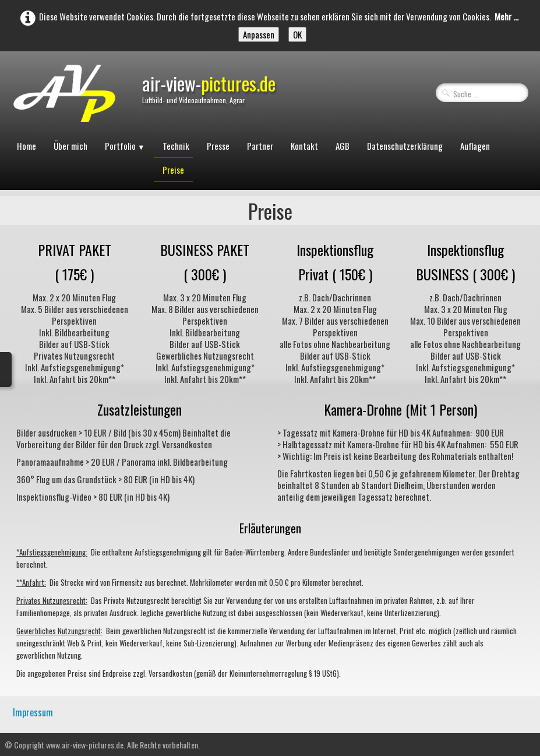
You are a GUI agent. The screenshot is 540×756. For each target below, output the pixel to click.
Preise (173, 170)
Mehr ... (507, 16)
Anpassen (259, 34)
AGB (343, 146)
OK (297, 34)
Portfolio (125, 146)
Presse (218, 146)
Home (27, 146)
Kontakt (304, 146)
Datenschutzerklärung (405, 146)
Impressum (33, 712)
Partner (260, 146)
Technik (176, 146)
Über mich (70, 146)
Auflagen (475, 146)
